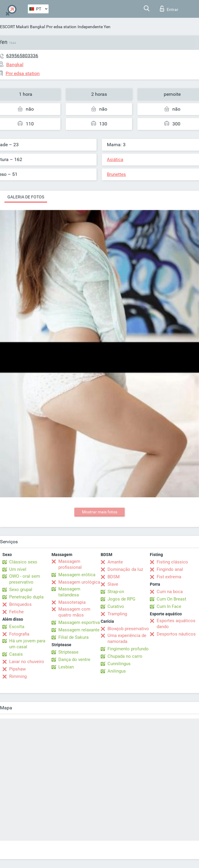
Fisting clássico (172, 562)
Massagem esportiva (79, 622)
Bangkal (37, 27)
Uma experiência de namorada (127, 638)
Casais (16, 654)
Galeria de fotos (26, 197)
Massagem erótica (77, 575)
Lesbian (66, 667)
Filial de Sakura (73, 637)
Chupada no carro (125, 656)
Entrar (169, 9)
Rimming (18, 676)
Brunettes (116, 174)
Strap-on (116, 592)
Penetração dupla (26, 597)
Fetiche (16, 612)
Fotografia (19, 634)
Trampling (117, 614)
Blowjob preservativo (128, 629)
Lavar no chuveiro (27, 662)
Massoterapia (72, 602)
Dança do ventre (74, 660)
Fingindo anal (170, 569)
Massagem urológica (79, 582)
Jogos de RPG (121, 599)
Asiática (115, 160)
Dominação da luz (125, 569)
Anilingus (117, 671)
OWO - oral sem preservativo (25, 579)
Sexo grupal (21, 590)
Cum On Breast (171, 599)
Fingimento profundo (128, 649)
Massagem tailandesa (69, 592)
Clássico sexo (23, 562)
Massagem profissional (70, 564)
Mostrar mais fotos (100, 512)
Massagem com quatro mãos (74, 612)
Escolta (17, 627)
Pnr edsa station (61, 27)
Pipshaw (17, 669)
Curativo (116, 606)
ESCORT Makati (14, 27)
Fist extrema (169, 577)
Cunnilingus (119, 664)
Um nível (18, 569)
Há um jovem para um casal (27, 644)
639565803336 (22, 56)
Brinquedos (20, 604)
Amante (115, 562)
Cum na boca (170, 592)
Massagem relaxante (79, 630)
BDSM (114, 577)
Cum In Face (169, 606)
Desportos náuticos (176, 634)
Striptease (68, 652)
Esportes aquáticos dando (176, 624)
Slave (113, 584)
